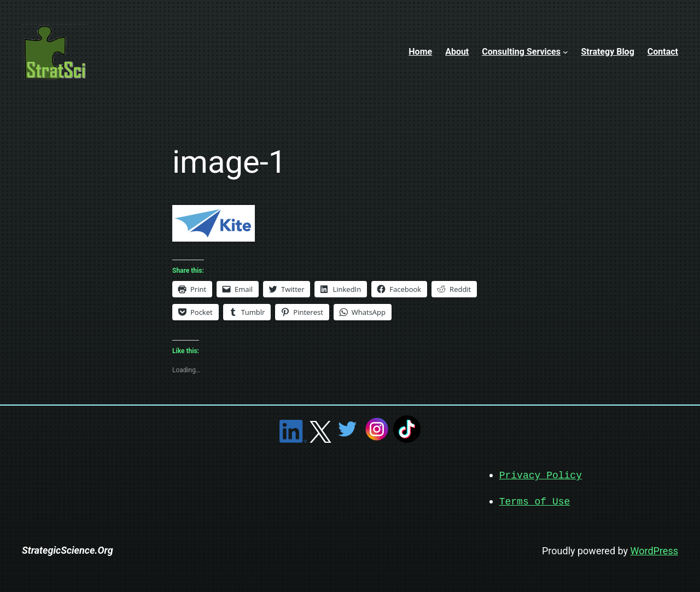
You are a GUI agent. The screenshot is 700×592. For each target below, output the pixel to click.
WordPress (654, 550)
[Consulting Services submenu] (565, 52)
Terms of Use (535, 501)
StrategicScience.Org (68, 549)
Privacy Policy (541, 475)
